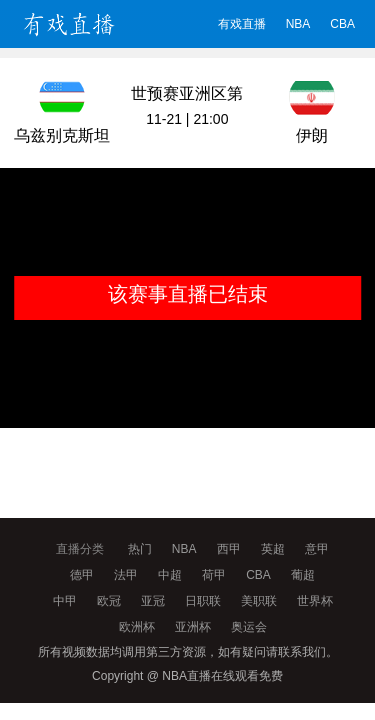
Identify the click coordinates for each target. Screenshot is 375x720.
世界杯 (315, 601)
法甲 (126, 575)
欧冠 (109, 601)
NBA (298, 24)
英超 (273, 549)
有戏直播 (242, 24)
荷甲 (214, 575)
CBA (342, 24)
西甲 (229, 549)
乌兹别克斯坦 (62, 135)
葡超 (303, 575)
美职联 (259, 601)
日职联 (203, 601)
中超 (170, 575)
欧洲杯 (137, 627)
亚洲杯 (193, 627)
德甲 (82, 575)
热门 (140, 549)
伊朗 (312, 135)
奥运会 (249, 627)
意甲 (317, 549)
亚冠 (153, 601)
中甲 (65, 601)
